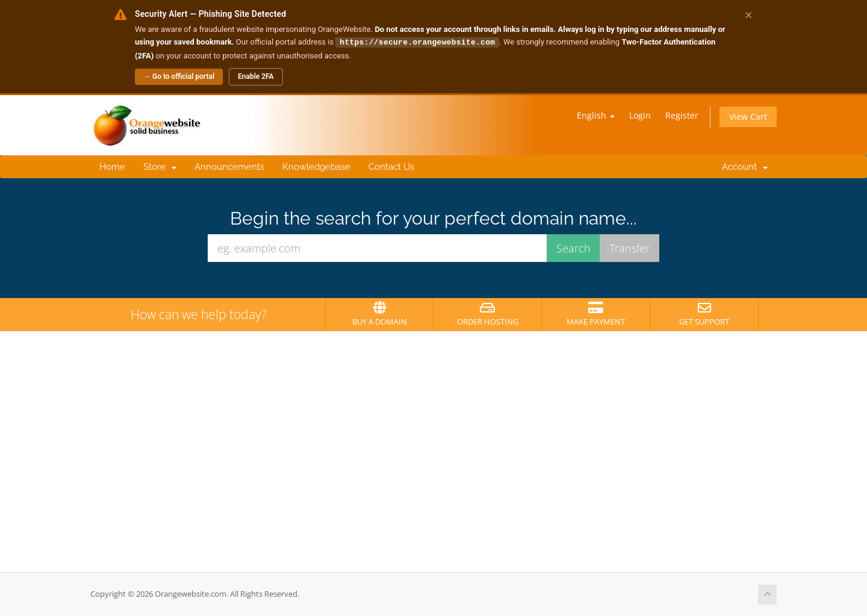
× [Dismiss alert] (749, 14)
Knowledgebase (316, 166)
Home (112, 166)
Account (742, 166)
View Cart (748, 116)
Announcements (229, 166)
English (596, 115)
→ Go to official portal (179, 76)
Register (682, 115)
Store (160, 166)
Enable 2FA (256, 76)
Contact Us (391, 166)
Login (640, 115)
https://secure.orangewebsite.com (417, 42)
